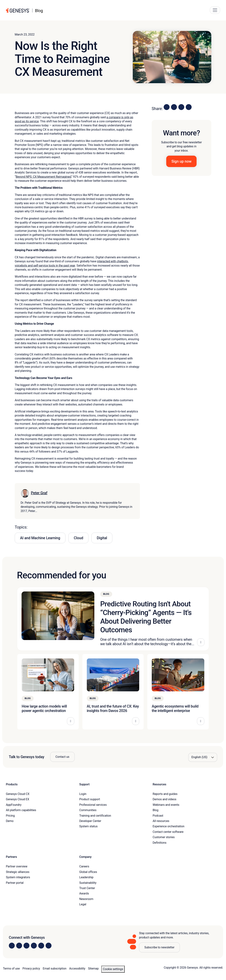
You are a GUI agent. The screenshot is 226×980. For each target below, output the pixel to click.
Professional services (93, 805)
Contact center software (168, 832)
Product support (90, 799)
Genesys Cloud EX (18, 799)
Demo (10, 821)
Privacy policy (31, 969)
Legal (83, 904)
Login (83, 794)
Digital (102, 538)
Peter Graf (39, 493)
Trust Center (87, 888)
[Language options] (203, 757)
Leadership (86, 877)
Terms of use (11, 969)
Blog (155, 810)
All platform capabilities (21, 810)
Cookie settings (113, 969)
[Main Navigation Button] (215, 10)
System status (88, 826)
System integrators (18, 877)
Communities (88, 810)
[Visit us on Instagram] (19, 946)
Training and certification (95, 816)
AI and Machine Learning (40, 538)
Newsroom (86, 899)
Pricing (10, 816)
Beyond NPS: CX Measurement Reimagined (43, 177)
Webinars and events (166, 805)
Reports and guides (165, 794)
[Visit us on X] (26, 946)
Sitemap (93, 969)
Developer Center (90, 821)
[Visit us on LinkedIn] (12, 946)
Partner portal (15, 883)
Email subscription (55, 969)
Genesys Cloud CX (18, 794)
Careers (84, 866)
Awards (84, 893)
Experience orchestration (169, 826)
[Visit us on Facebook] (34, 946)
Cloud (78, 538)
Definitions (160, 843)
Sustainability (88, 883)
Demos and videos (164, 799)
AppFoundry (14, 805)
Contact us (62, 757)
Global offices (88, 872)
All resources (161, 821)
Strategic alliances (18, 872)
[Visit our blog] (49, 946)
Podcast (158, 816)
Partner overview (17, 866)
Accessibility (77, 969)
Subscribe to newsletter (159, 947)
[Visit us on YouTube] (41, 946)
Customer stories (164, 837)
